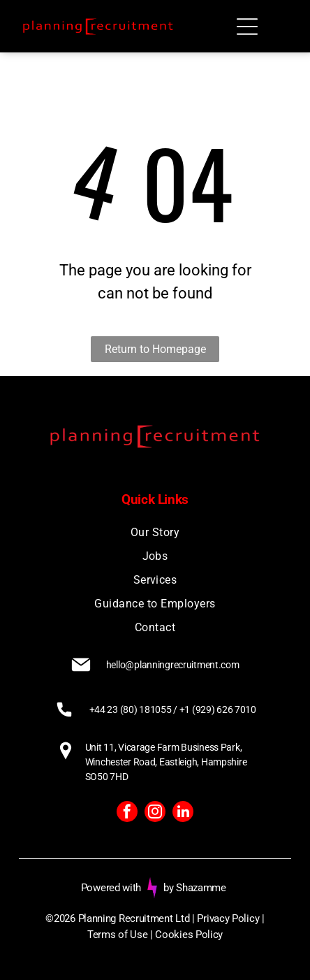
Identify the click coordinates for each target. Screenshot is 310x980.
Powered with (111, 888)
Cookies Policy (189, 935)
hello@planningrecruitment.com (173, 665)
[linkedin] (183, 813)
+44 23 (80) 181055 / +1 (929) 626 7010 (173, 709)
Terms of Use (117, 935)
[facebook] (127, 813)
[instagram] (155, 813)
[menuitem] (155, 533)
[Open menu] (247, 27)
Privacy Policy (228, 918)
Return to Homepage (155, 349)
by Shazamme (195, 888)
